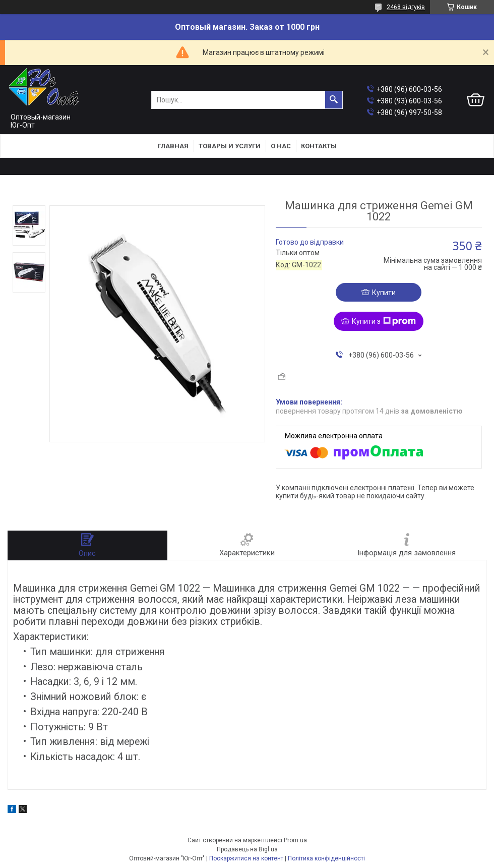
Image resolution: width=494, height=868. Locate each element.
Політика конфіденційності (326, 858)
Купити (384, 293)
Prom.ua (295, 840)
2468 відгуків (406, 7)
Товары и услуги (230, 146)
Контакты (319, 146)
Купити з (384, 321)
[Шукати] (334, 100)
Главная (173, 146)
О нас (281, 146)
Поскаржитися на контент (246, 858)
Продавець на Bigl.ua (247, 849)
